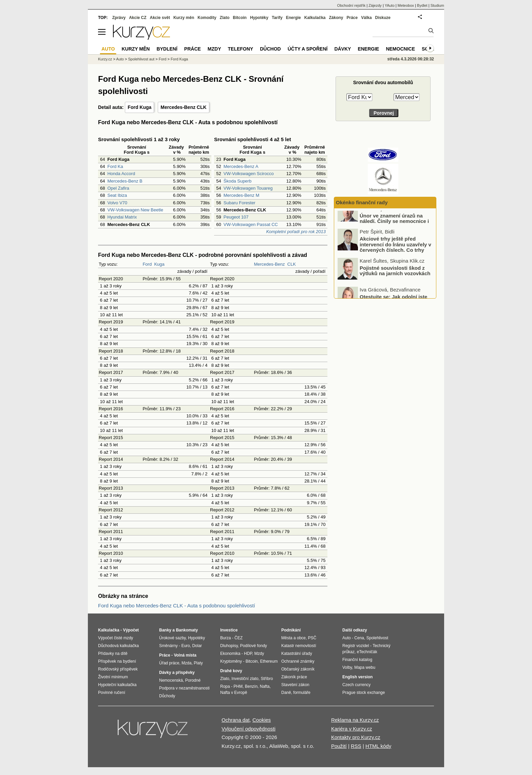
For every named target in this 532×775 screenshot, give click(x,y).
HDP (248, 654)
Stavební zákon (295, 685)
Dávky (343, 49)
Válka (366, 18)
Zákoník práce (294, 677)
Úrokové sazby (172, 638)
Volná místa (185, 655)
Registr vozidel (356, 646)
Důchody (167, 696)
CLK (292, 264)
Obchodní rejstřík (351, 5)
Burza (225, 638)
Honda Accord (121, 174)
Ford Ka (115, 166)
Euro (185, 646)
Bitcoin (240, 18)
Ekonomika (230, 654)
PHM (238, 686)
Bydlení (167, 49)
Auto (120, 59)
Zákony (336, 18)
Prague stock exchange (364, 693)
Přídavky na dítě (113, 654)
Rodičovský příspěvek (118, 669)
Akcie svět (160, 18)
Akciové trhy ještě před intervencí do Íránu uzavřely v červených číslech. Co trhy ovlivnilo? (395, 259)
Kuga (159, 264)
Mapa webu (365, 667)
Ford (147, 264)
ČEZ (239, 638)
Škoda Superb (237, 181)
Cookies (262, 720)
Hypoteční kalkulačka (117, 685)
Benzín (251, 686)
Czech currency (356, 685)
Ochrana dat (236, 720)
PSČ (312, 638)
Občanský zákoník (298, 669)
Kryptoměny (231, 661)
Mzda (186, 663)
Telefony (241, 49)
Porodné (193, 680)
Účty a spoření (308, 49)
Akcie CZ (138, 18)
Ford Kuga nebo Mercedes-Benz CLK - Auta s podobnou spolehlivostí (177, 606)
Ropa (225, 686)
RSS (356, 746)
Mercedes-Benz (269, 264)
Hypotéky (259, 18)
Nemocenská (171, 680)
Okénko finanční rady (362, 202)
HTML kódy (378, 746)
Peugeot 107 (236, 217)
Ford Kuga (139, 107)
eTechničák (367, 652)
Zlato (225, 18)
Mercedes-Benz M (241, 195)
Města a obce (293, 638)
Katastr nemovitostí (299, 646)
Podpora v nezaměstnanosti (184, 688)
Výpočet (131, 630)
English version (357, 677)
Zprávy (119, 18)
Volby (347, 667)
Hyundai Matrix (122, 217)
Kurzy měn (184, 18)
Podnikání (291, 630)
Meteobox (406, 5)
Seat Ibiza (117, 195)
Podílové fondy (253, 646)
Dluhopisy (229, 646)
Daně (286, 693)
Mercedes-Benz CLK (183, 107)
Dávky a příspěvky (177, 673)
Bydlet (422, 5)
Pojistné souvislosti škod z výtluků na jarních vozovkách (395, 282)
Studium (437, 5)
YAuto (390, 5)
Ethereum (269, 661)
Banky (165, 630)
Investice (229, 630)
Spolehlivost (377, 638)
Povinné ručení (112, 693)
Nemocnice (400, 49)
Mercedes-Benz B (125, 181)
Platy (198, 663)
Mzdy (214, 49)
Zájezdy (375, 5)
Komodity (207, 18)
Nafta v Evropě (234, 693)
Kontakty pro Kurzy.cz (356, 737)
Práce (352, 18)
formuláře (302, 693)
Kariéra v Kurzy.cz (352, 729)
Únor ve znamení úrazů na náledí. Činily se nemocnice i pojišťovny (394, 232)
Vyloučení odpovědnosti (249, 729)
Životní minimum (113, 677)
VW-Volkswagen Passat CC (251, 224)
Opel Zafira (118, 188)
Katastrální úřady (297, 654)
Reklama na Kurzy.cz (355, 720)
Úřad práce (169, 663)
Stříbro (267, 679)
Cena (359, 638)
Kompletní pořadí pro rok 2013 (296, 232)
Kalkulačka (315, 18)
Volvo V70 (117, 203)
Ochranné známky (298, 661)
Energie (293, 18)
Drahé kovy (231, 671)
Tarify (277, 18)
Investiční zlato (245, 679)
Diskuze (383, 18)
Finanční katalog (357, 660)
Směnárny (168, 646)
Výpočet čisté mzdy (116, 638)
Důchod (270, 49)
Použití (339, 746)
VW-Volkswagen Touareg (248, 188)
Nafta (265, 686)
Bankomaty (187, 630)
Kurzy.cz (105, 59)
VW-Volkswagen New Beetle (135, 210)
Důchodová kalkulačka (118, 646)
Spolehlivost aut (141, 59)
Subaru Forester (240, 203)
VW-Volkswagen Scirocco (249, 174)
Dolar (197, 646)
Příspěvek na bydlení (117, 661)
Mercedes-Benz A (241, 166)
